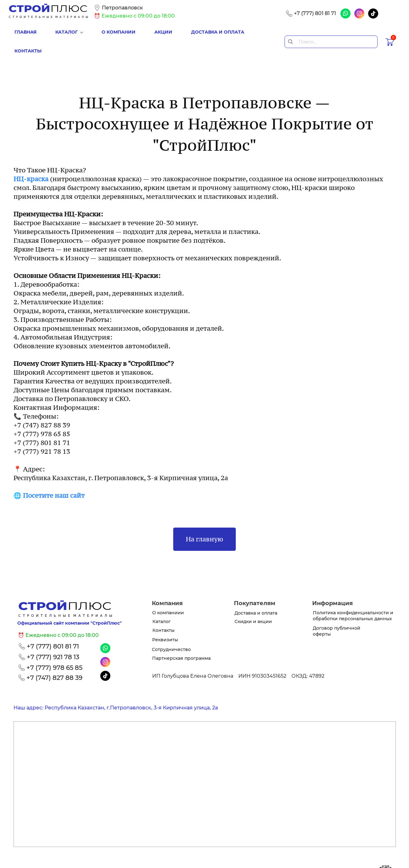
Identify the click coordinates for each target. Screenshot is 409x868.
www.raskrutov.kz (351, 861)
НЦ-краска (31, 157)
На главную (204, 518)
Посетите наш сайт (54, 474)
